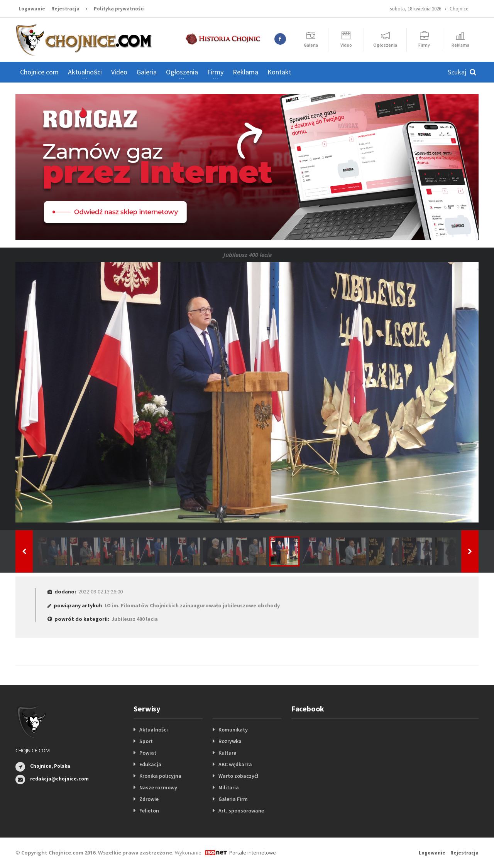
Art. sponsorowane (241, 811)
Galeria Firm (233, 799)
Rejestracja (65, 9)
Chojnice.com (39, 72)
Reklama (245, 72)
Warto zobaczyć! (238, 776)
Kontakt (279, 72)
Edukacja (150, 764)
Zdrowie (149, 799)
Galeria (147, 72)
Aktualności (154, 730)
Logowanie (32, 9)
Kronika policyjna (160, 776)
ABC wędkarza (235, 764)
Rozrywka (230, 741)
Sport (146, 741)
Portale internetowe (253, 853)
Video (119, 72)
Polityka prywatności (119, 9)
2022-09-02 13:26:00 (101, 592)
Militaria (229, 787)
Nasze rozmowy (158, 787)
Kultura (228, 753)
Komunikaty (233, 730)
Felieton (149, 811)
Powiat (148, 753)
